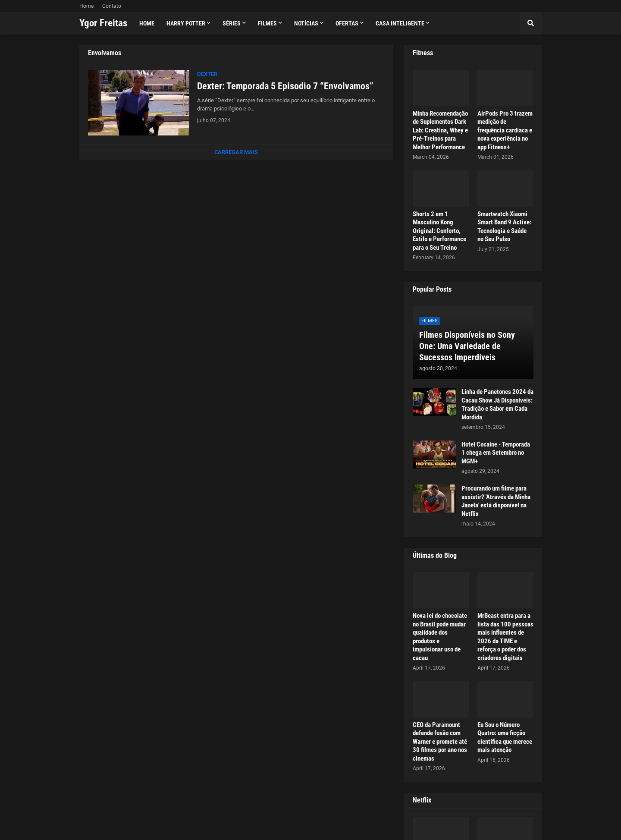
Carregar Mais (236, 152)
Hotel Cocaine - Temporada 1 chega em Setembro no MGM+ (496, 453)
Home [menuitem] (147, 23)
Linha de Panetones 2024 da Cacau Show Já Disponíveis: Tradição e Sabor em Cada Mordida (497, 404)
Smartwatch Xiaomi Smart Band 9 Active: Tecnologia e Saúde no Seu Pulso (504, 227)
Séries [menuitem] (232, 23)
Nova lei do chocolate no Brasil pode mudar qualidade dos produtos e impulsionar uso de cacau (440, 637)
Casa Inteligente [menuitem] (400, 23)
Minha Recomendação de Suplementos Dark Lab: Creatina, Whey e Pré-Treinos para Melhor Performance (440, 130)
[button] (531, 23)
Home (86, 6)
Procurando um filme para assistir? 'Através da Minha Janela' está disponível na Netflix (496, 501)
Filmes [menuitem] (267, 23)
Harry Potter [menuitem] (186, 23)
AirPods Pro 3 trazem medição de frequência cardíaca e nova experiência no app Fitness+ (505, 130)
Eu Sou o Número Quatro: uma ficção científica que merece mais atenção (505, 738)
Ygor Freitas (103, 23)
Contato (112, 6)
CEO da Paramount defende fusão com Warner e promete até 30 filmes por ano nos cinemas (440, 742)
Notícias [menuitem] (306, 23)
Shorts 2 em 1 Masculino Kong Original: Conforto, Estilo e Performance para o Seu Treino (439, 231)
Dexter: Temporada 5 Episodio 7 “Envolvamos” (285, 86)
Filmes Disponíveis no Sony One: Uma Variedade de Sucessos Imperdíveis (467, 346)
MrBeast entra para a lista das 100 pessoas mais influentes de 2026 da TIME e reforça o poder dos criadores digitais (505, 637)
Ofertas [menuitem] (347, 23)
